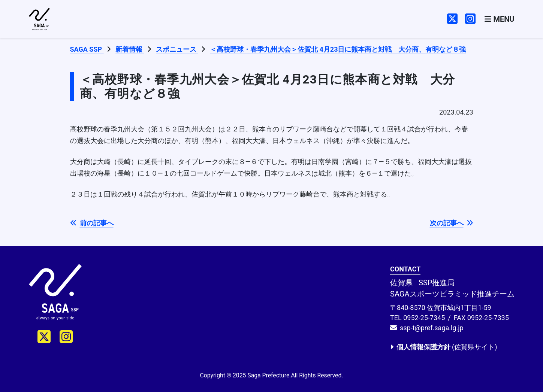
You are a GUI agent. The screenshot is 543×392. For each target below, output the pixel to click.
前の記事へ (92, 223)
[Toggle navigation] (499, 19)
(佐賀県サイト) (444, 347)
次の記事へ (452, 223)
